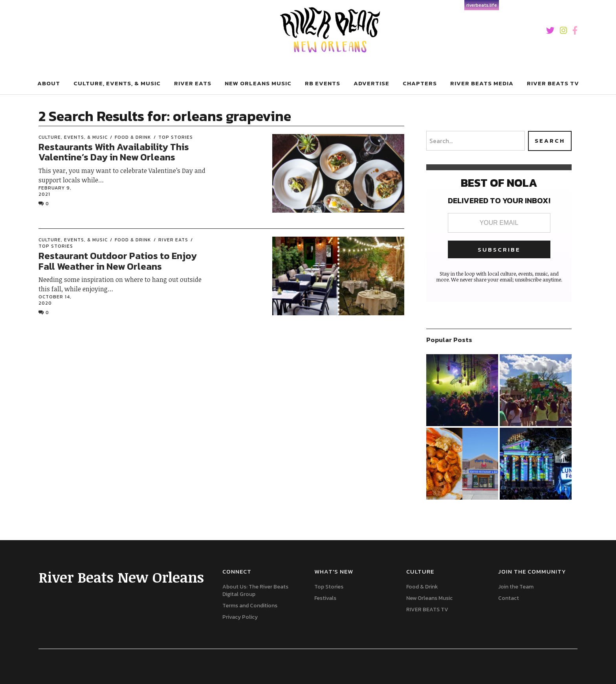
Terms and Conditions (250, 606)
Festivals (325, 598)
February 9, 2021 (55, 191)
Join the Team (516, 587)
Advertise (371, 83)
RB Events (323, 83)
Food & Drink (133, 137)
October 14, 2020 (55, 300)
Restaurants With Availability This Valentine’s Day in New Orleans (114, 152)
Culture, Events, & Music (117, 83)
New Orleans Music (258, 83)
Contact (509, 598)
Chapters (420, 83)
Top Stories (176, 137)
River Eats (193, 83)
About (49, 83)
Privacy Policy (240, 617)
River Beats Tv (553, 83)
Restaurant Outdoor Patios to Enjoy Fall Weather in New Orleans (118, 261)
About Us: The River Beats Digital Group (255, 590)
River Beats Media (482, 83)
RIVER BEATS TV (427, 610)
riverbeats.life (482, 5)
